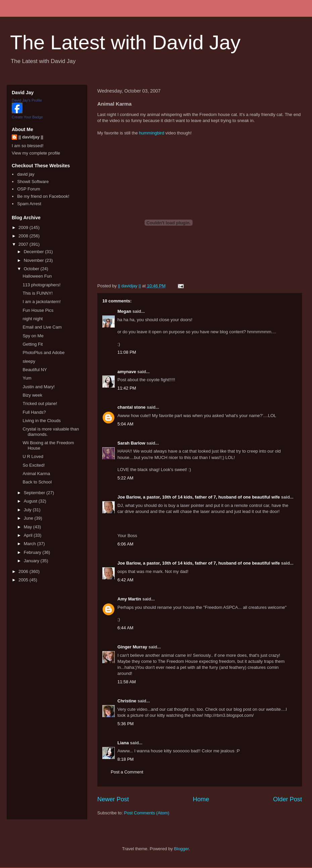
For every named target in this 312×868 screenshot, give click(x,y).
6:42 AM (125, 580)
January (32, 561)
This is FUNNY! (38, 293)
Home (201, 799)
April (29, 535)
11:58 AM (127, 682)
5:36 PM (125, 724)
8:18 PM (125, 759)
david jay (26, 174)
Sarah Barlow (131, 443)
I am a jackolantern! (41, 302)
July (28, 510)
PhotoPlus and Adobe (43, 353)
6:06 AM (125, 544)
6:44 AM (125, 628)
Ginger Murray (132, 647)
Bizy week (32, 395)
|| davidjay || (31, 137)
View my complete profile (36, 153)
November (35, 260)
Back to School (37, 482)
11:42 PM (127, 388)
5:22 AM (125, 478)
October (32, 269)
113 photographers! (41, 285)
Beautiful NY (35, 370)
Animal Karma (36, 474)
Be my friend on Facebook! (43, 196)
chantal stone (132, 407)
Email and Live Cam (42, 327)
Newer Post (113, 799)
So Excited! (34, 465)
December (35, 252)
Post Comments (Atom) (147, 813)
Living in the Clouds (41, 421)
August (31, 501)
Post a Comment (127, 772)
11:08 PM (127, 352)
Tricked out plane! (40, 403)
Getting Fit (33, 344)
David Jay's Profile (27, 100)
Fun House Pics (38, 310)
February (33, 552)
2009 (24, 227)
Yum (27, 378)
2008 (24, 236)
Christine (127, 701)
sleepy (29, 361)
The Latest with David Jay (125, 42)
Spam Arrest (29, 204)
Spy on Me (33, 336)
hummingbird (151, 133)
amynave (127, 372)
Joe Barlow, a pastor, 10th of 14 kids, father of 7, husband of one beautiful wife (199, 497)
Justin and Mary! (38, 387)
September (35, 493)
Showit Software (33, 182)
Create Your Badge (27, 117)
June (29, 518)
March (31, 544)
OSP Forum (29, 189)
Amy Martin (129, 599)
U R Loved (33, 456)
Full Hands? (34, 412)
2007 (24, 244)
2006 (24, 571)
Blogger (181, 849)
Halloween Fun (37, 276)
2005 (24, 580)
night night (33, 319)
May (29, 527)
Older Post (288, 799)
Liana (123, 743)
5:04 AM (125, 424)
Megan (124, 311)
